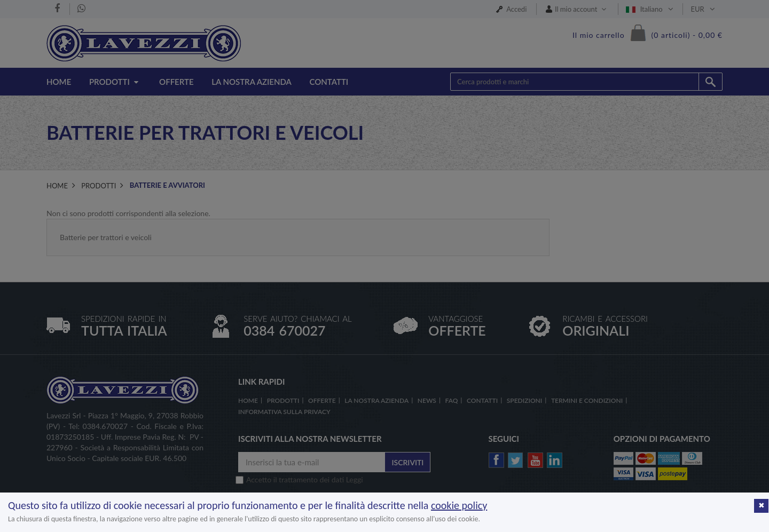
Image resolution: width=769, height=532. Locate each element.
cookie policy (459, 505)
